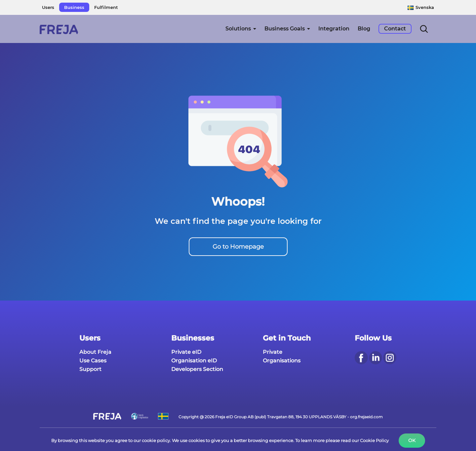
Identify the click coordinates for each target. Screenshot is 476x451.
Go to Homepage (238, 247)
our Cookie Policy (370, 440)
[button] (424, 29)
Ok (412, 440)
